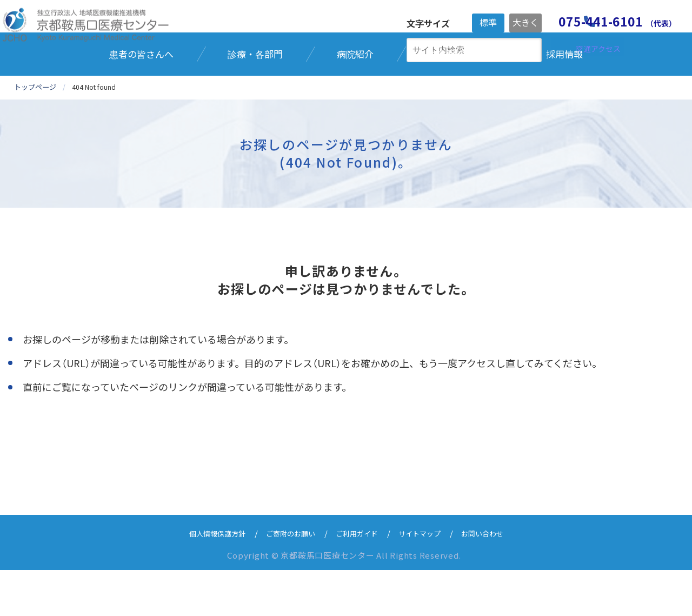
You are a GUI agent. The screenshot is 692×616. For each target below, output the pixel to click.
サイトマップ (428, 579)
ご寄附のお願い (285, 579)
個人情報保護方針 (204, 579)
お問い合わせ (497, 579)
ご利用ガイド (358, 579)
